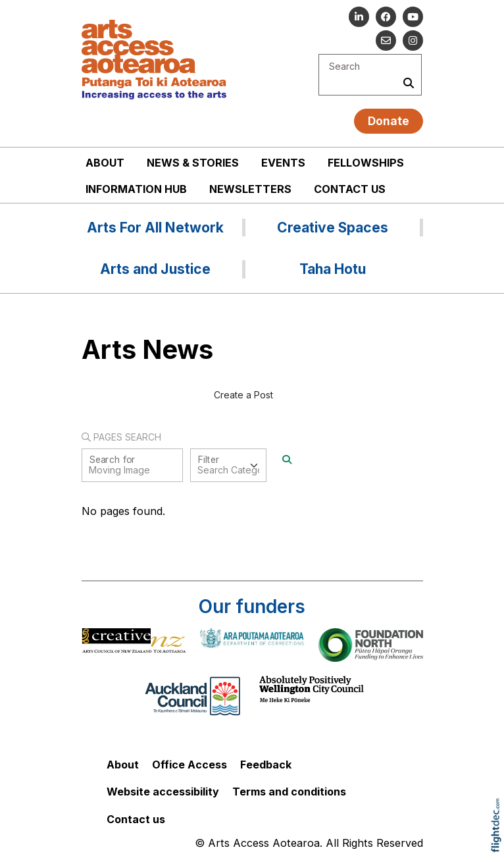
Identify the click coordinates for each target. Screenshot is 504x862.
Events (283, 163)
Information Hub (136, 189)
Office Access (189, 765)
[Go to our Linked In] (359, 17)
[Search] (287, 459)
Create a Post (243, 395)
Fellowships (366, 163)
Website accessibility (163, 792)
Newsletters (250, 189)
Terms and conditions (289, 792)
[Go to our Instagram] (413, 40)
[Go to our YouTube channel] (413, 17)
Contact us (350, 189)
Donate (389, 121)
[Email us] (386, 40)
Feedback (266, 765)
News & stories (193, 163)
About (105, 163)
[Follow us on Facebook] (386, 17)
